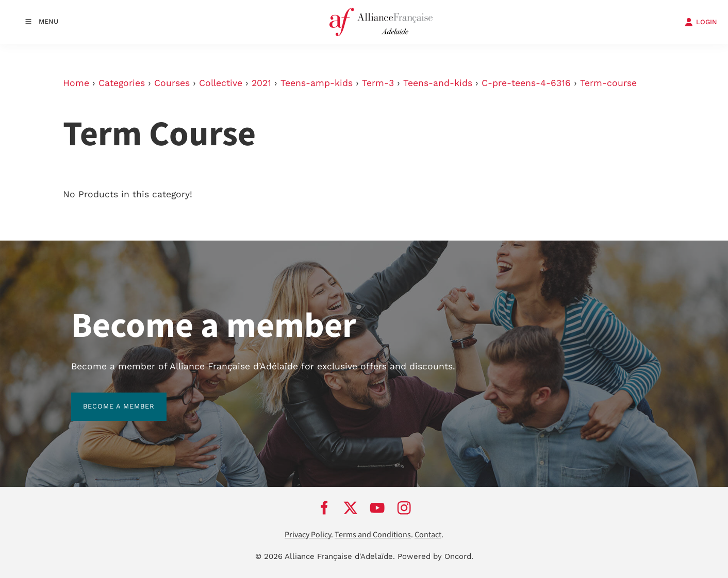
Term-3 (378, 83)
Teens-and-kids (438, 83)
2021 (261, 83)
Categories (122, 83)
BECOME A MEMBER (107, 398)
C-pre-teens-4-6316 (526, 83)
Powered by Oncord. (435, 556)
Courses (172, 83)
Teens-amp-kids (317, 83)
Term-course (608, 83)
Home (76, 83)
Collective (221, 83)
